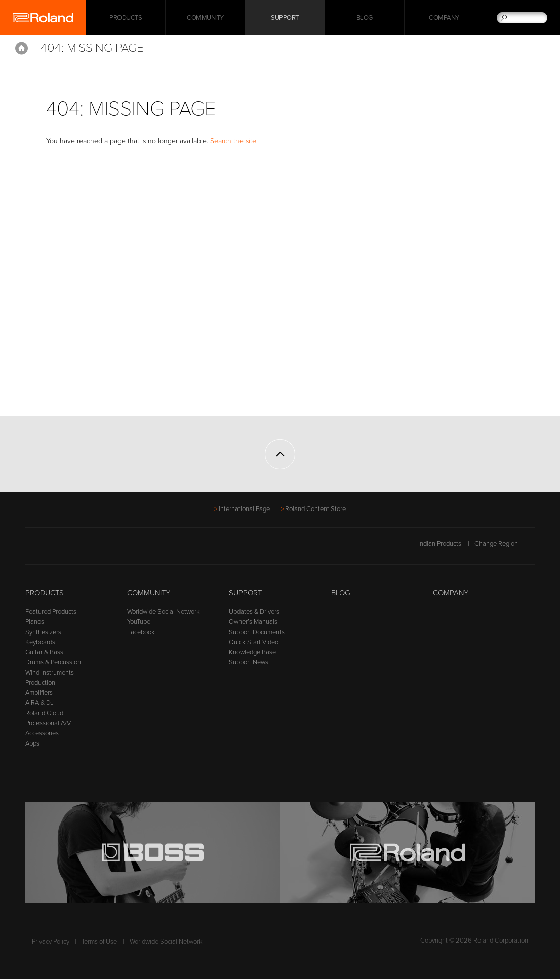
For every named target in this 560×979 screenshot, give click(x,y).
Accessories (42, 733)
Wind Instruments (50, 673)
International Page (244, 509)
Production (40, 683)
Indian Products (440, 544)
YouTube (139, 622)
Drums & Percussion (53, 662)
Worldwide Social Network (164, 612)
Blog (365, 18)
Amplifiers (39, 693)
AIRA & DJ (39, 703)
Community (205, 18)
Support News (249, 662)
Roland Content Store (315, 509)
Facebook (141, 632)
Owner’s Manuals (253, 622)
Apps (32, 743)
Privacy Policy (51, 942)
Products (45, 593)
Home (22, 48)
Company (444, 18)
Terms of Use (99, 942)
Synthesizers (43, 632)
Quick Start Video (254, 642)
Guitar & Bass (44, 652)
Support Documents (257, 632)
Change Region (505, 544)
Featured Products (51, 612)
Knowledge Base (252, 652)
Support (285, 18)
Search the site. (234, 141)
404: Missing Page (92, 48)
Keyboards (40, 642)
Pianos (35, 622)
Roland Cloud (44, 713)
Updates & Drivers (254, 612)
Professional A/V (48, 723)
